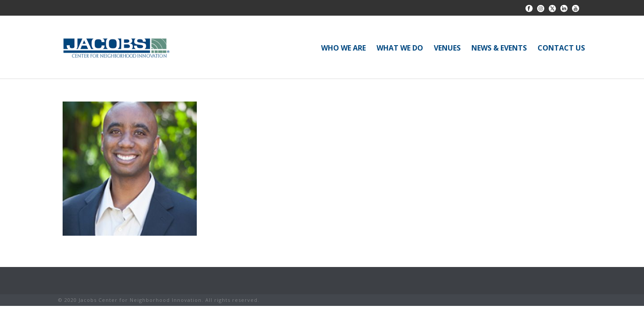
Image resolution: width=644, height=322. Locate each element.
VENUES (447, 48)
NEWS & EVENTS (499, 48)
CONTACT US (561, 48)
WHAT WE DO (400, 48)
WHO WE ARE (343, 48)
